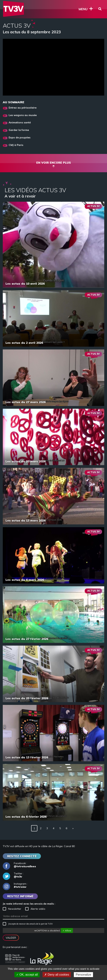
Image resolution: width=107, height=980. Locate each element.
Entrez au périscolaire (23, 108)
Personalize (83, 975)
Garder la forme (19, 130)
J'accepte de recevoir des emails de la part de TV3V (28, 924)
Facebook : (19, 865)
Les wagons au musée (23, 115)
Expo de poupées (20, 138)
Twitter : (13, 875)
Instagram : (15, 885)
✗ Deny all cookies (57, 975)
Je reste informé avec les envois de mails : (29, 904)
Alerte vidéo (35, 909)
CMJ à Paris (16, 145)
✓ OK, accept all (27, 975)
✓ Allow (67, 930)
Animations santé (20, 123)
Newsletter (12, 909)
